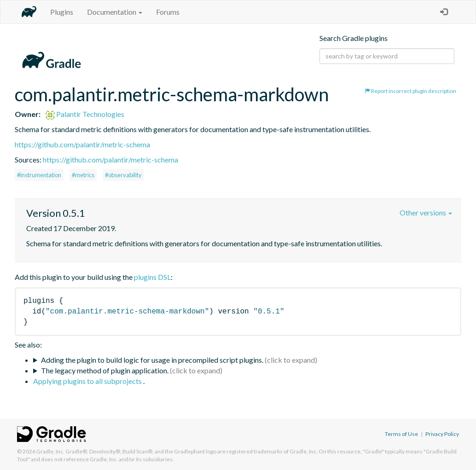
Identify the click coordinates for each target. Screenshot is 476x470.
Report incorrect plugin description (410, 91)
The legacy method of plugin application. (105, 370)
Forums (168, 12)
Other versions (426, 212)
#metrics (83, 175)
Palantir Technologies (85, 114)
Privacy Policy (442, 434)
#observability (123, 175)
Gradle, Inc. (50, 451)
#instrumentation (39, 175)
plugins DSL (152, 277)
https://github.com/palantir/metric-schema (82, 144)
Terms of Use (401, 434)
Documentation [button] (115, 12)
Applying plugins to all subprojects (88, 381)
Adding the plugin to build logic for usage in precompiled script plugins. (152, 360)
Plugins (62, 12)
